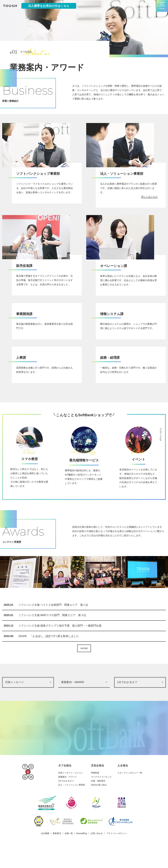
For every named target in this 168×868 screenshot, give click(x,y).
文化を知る (98, 787)
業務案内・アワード (67, 798)
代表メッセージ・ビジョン (71, 794)
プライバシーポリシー (117, 855)
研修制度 (95, 794)
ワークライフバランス (101, 798)
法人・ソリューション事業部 (72, 806)
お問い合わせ (97, 855)
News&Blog (82, 855)
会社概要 (45, 855)
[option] (21, 590)
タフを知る (65, 787)
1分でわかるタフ (66, 802)
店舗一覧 (69, 855)
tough (10, 6)
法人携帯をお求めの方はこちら (49, 6)
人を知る (123, 787)
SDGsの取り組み (99, 806)
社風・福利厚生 (98, 802)
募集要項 (57, 855)
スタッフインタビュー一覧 (130, 794)
